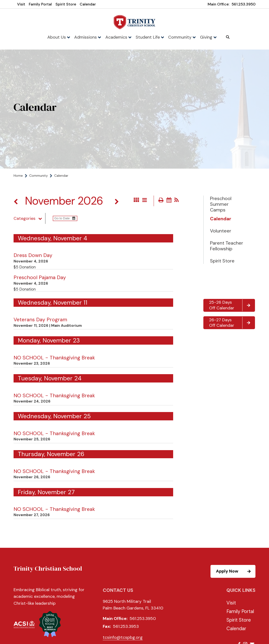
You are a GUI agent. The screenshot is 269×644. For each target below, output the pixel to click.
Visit (21, 4)
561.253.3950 (244, 4)
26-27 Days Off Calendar (232, 323)
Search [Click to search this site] (228, 37)
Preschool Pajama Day (40, 277)
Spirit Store (66, 4)
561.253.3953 (126, 626)
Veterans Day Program (40, 320)
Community (182, 37)
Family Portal (40, 4)
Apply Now (235, 571)
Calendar (88, 4)
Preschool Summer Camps (221, 204)
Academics (118, 37)
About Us (59, 37)
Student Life (150, 37)
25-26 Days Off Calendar (232, 305)
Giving (208, 37)
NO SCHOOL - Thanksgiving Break (54, 358)
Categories (29, 218)
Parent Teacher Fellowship (227, 246)
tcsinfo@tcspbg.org (123, 637)
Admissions (88, 37)
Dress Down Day (33, 255)
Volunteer (221, 231)
